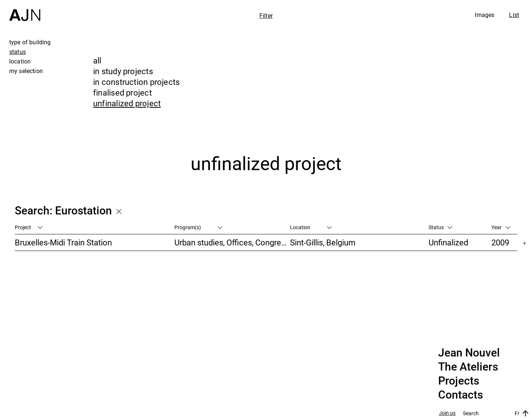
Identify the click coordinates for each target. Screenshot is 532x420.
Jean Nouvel (469, 353)
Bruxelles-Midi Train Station (63, 242)
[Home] (25, 11)
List (514, 15)
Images (485, 15)
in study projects (123, 71)
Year (501, 227)
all (97, 60)
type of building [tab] (30, 42)
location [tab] (20, 61)
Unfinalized (448, 242)
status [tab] (18, 52)
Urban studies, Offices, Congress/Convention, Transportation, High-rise (232, 242)
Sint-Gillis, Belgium (323, 242)
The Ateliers (468, 367)
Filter (266, 16)
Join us (447, 413)
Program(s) (198, 227)
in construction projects (136, 82)
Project (29, 227)
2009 (500, 242)
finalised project (122, 92)
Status (440, 227)
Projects (459, 381)
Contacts (461, 395)
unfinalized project (127, 103)
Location (311, 227)
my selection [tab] (26, 71)
